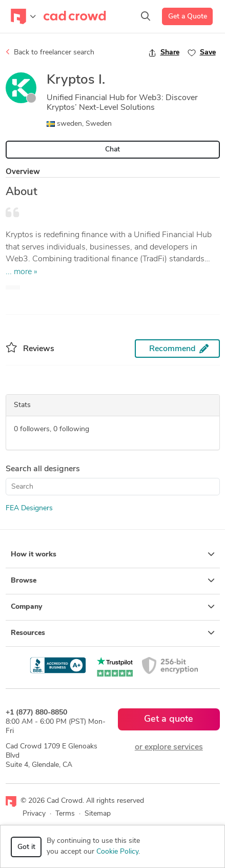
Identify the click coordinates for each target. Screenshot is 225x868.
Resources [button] (113, 633)
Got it (26, 847)
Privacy (34, 814)
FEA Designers (29, 508)
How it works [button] (113, 554)
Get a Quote (188, 17)
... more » (22, 272)
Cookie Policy (117, 852)
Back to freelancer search (50, 52)
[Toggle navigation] (23, 16)
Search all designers (43, 469)
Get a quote (169, 719)
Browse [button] (113, 581)
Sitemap (98, 814)
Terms (65, 814)
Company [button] (113, 607)
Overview (23, 172)
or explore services (169, 747)
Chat (113, 150)
